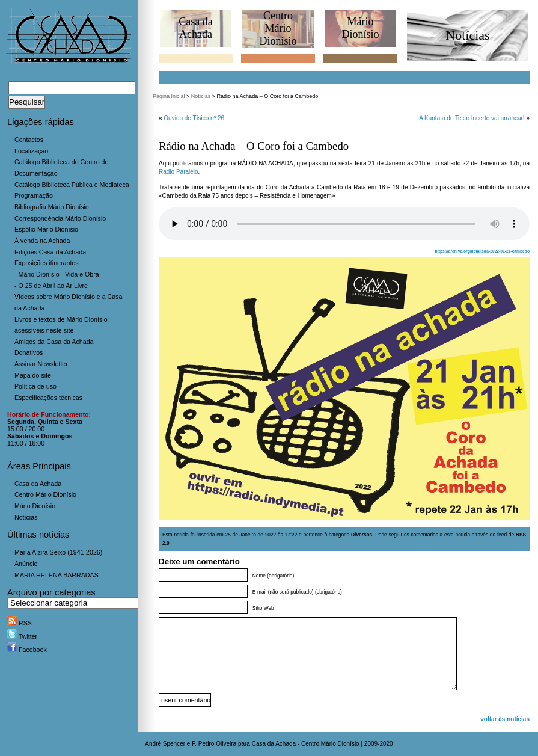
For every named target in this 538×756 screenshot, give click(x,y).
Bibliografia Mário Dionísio (52, 207)
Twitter (22, 636)
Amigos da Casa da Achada (54, 342)
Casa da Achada (38, 484)
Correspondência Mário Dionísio (60, 218)
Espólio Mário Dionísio (46, 229)
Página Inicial (169, 96)
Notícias (26, 517)
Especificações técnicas (48, 398)
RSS (20, 623)
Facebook (27, 650)
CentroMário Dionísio (278, 28)
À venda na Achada (42, 241)
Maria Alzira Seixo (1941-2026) (58, 552)
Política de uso (35, 386)
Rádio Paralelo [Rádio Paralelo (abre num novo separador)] (179, 172)
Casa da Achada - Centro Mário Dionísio (306, 744)
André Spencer (165, 744)
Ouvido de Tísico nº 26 (194, 118)
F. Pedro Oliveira (214, 744)
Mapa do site (33, 375)
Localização (31, 151)
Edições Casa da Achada (50, 252)
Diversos (362, 535)
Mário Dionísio (35, 506)
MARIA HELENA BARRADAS (57, 575)
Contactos (29, 140)
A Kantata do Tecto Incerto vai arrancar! (472, 118)
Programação (34, 195)
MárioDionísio (360, 28)
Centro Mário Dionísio (45, 494)
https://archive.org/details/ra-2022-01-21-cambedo (482, 251)
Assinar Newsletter (41, 364)
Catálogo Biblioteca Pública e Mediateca (72, 185)
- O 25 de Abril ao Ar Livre (51, 286)
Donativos (29, 352)
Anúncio (26, 564)
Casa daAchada (195, 28)
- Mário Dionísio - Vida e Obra (57, 274)
